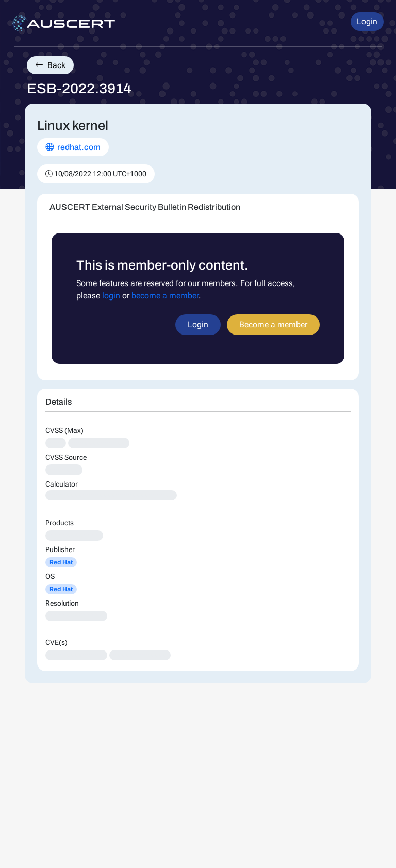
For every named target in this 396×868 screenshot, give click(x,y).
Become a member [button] (273, 324)
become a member (165, 296)
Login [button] (367, 21)
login (111, 296)
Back (50, 65)
